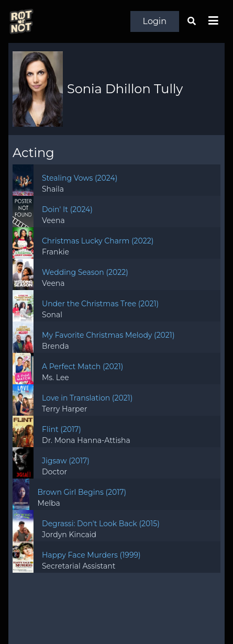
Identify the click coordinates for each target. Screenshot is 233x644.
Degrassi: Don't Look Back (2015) (101, 524)
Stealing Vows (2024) (80, 178)
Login (155, 21)
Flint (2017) (62, 429)
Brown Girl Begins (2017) (82, 492)
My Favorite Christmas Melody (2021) (108, 335)
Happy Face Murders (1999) (91, 555)
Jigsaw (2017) (66, 461)
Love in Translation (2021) (87, 398)
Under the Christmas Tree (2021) (100, 304)
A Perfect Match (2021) (82, 367)
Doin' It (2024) (67, 209)
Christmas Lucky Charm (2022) (98, 241)
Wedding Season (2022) (85, 272)
